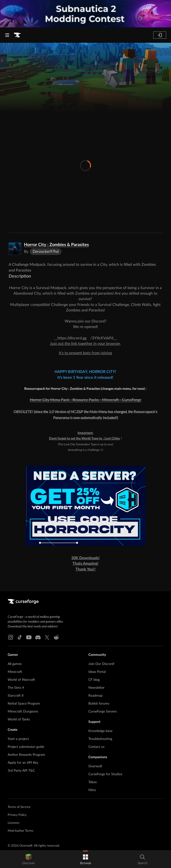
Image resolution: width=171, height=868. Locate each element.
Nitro (92, 790)
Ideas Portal (97, 672)
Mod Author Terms (21, 831)
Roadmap (95, 696)
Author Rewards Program (26, 755)
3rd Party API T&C (21, 771)
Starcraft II (16, 696)
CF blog (94, 680)
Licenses (14, 823)
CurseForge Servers (103, 712)
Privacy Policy (17, 815)
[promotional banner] (85, 14)
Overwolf (95, 766)
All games (15, 664)
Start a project (18, 739)
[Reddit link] (56, 637)
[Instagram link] (11, 637)
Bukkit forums (99, 704)
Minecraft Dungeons (23, 712)
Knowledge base (100, 731)
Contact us (96, 747)
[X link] (47, 637)
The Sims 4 (16, 688)
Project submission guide (26, 747)
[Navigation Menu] (7, 35)
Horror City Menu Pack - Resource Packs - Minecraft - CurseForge (85, 400)
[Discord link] (38, 637)
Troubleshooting (100, 739)
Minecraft (15, 672)
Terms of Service (19, 807)
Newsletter (96, 688)
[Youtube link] (29, 637)
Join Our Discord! (101, 664)
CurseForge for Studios (105, 774)
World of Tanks (19, 719)
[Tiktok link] (20, 637)
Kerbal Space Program (24, 704)
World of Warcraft (21, 680)
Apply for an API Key (23, 763)
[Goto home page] (17, 35)
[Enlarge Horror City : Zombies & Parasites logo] (15, 249)
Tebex (93, 782)
